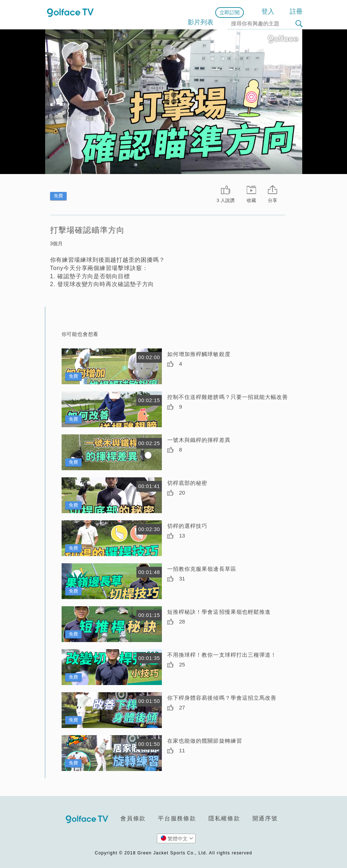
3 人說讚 (226, 200)
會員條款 (133, 818)
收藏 (251, 200)
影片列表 (201, 22)
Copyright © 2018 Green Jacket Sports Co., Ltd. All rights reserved (173, 853)
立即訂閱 (230, 13)
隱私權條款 (224, 818)
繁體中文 (177, 838)
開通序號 (265, 818)
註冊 (296, 11)
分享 (273, 200)
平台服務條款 (177, 818)
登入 (268, 11)
